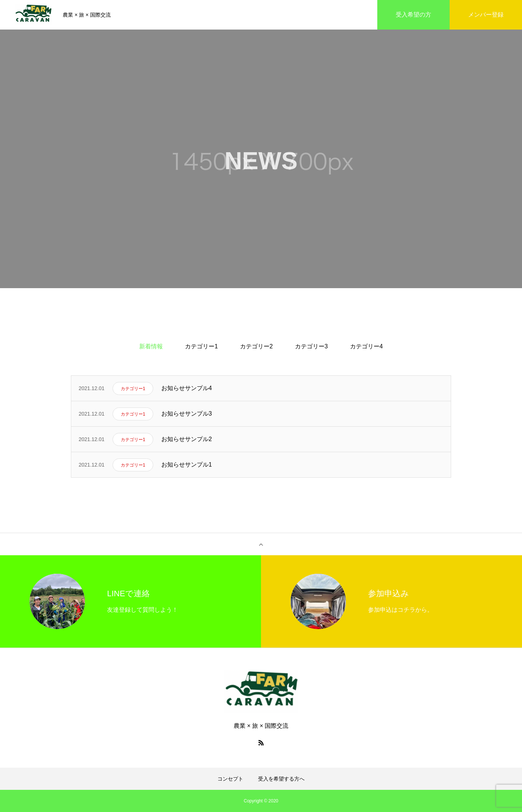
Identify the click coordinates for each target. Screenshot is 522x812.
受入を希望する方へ (281, 779)
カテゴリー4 (366, 346)
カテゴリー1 (201, 346)
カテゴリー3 (311, 346)
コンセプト (230, 779)
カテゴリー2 (256, 346)
